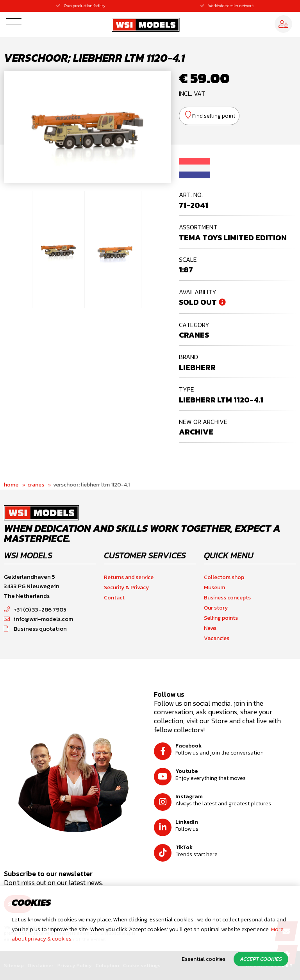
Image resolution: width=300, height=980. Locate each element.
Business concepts (227, 598)
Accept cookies (261, 959)
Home (11, 485)
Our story (216, 608)
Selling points (221, 618)
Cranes (36, 485)
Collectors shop (224, 577)
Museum (214, 587)
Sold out (198, 302)
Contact (114, 598)
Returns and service (129, 577)
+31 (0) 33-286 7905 (35, 609)
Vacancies (217, 638)
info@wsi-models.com (38, 619)
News (210, 628)
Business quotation (35, 629)
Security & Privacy (126, 587)
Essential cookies (204, 959)
